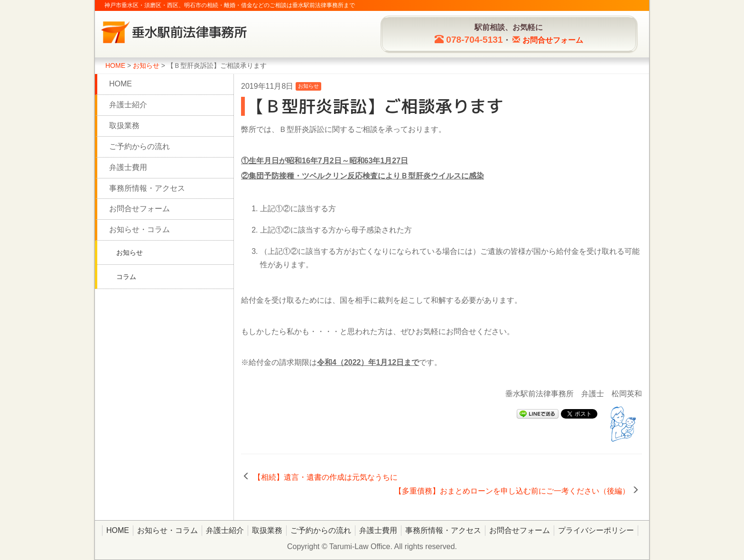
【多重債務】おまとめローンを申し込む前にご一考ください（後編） (512, 491)
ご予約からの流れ (139, 146)
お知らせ (130, 252)
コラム (126, 277)
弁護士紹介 (128, 105)
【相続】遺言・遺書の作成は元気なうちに (325, 477)
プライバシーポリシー (596, 530)
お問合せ (553, 40)
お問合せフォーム (139, 209)
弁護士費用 (128, 167)
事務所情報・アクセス (147, 188)
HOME (121, 84)
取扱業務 (124, 126)
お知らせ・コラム (139, 229)
